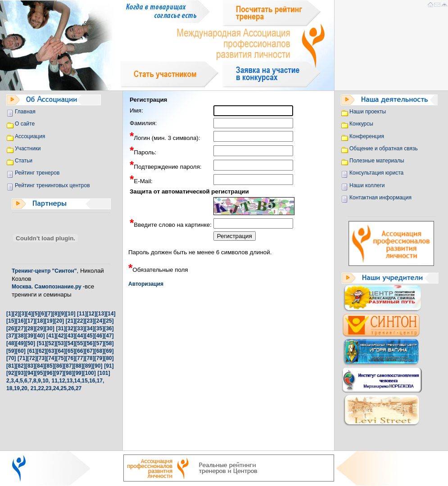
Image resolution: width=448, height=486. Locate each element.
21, (34, 388)
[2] (16, 314)
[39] (30, 336)
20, (25, 388)
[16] (20, 321)
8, (36, 381)
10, (46, 381)
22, (42, 388)
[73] (42, 358)
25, (65, 388)
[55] (80, 343)
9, (40, 381)
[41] (51, 336)
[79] (99, 358)
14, (78, 381)
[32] (70, 328)
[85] (49, 366)
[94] (30, 373)
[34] (89, 328)
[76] (70, 358)
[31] (61, 328)
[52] (51, 343)
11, (56, 381)
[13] (101, 314)
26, (72, 388)
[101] (104, 373)
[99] (78, 373)
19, (18, 388)
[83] (30, 366)
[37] (11, 336)
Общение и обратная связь (384, 148)
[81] (11, 366)
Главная (25, 112)
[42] (61, 336)
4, (18, 381)
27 (79, 388)
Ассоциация (30, 136)
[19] (49, 321)
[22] (80, 321)
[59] (11, 351)
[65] (70, 351)
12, (63, 381)
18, (10, 388)
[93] (20, 373)
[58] (109, 343)
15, (85, 381)
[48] (11, 343)
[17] (30, 321)
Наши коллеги (367, 185)
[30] (49, 328)
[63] (51, 351)
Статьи (24, 161)
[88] (78, 366)
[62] (42, 351)
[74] (51, 358)
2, (9, 381)
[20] (59, 321)
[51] (42, 343)
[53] (61, 343)
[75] (61, 358)
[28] (30, 328)
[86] (59, 366)
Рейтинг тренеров (37, 173)
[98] (69, 373)
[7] (49, 314)
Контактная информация (380, 198)
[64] (61, 351)
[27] (20, 328)
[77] (80, 358)
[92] (11, 373)
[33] (80, 328)
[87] (69, 366)
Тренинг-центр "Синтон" (44, 271)
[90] (97, 366)
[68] (99, 351)
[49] (20, 343)
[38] (20, 336)
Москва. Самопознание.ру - (48, 287)
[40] (40, 336)
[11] (82, 314)
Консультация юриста (376, 173)
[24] (99, 321)
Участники (28, 148)
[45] (89, 336)
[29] (40, 328)
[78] (89, 358)
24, (57, 388)
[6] (43, 314)
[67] (89, 351)
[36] (109, 328)
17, (101, 381)
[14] (111, 314)
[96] (49, 373)
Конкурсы (361, 124)
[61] (32, 351)
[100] (90, 373)
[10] (70, 314)
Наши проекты (368, 112)
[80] (109, 358)
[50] (30, 343)
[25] (109, 321)
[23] (89, 321)
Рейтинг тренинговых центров (52, 185)
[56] (89, 343)
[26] (11, 328)
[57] (99, 343)
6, (27, 381)
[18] (40, 321)
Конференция (367, 136)
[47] (109, 336)
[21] (70, 321)
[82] (20, 366)
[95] (40, 373)
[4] (29, 314)
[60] (20, 351)
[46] (99, 336)
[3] (23, 314)
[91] (109, 366)
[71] (22, 358)
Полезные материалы (377, 161)
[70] (11, 358)
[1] (10, 314)
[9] (62, 314)
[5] (36, 314)
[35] (99, 328)
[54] (70, 343)
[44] (80, 336)
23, (49, 388)
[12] (91, 314)
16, (93, 381)
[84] (40, 366)
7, (31, 381)
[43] (70, 336)
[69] (109, 351)
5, (22, 381)
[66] (80, 351)
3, (13, 381)
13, (70, 381)
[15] (11, 321)
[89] (88, 366)
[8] (56, 314)
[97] (59, 373)
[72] (32, 358)
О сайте (25, 124)
